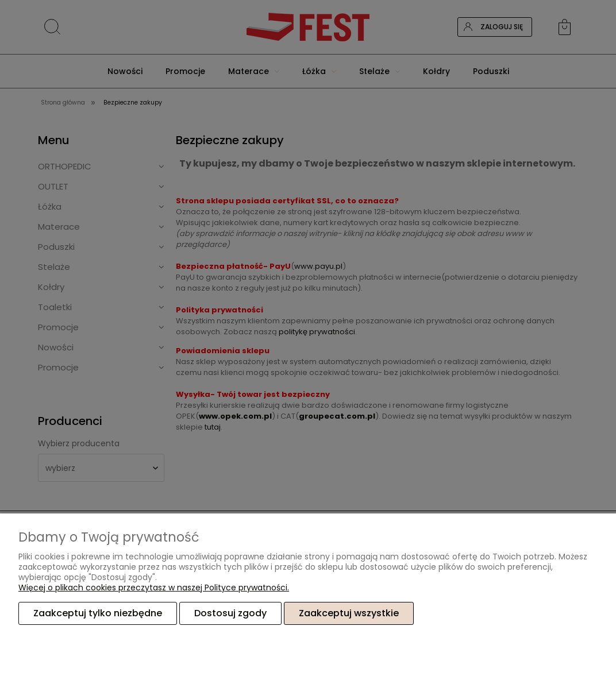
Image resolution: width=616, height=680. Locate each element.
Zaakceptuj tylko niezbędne (98, 613)
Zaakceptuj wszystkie (349, 613)
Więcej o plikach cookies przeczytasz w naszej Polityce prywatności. (154, 588)
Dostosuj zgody (230, 613)
